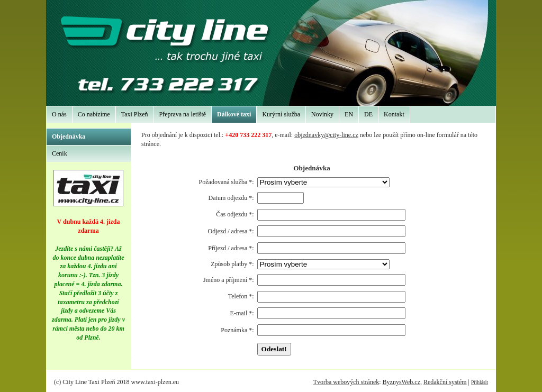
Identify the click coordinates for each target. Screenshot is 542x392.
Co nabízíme (94, 114)
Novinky (322, 114)
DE (368, 114)
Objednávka (69, 136)
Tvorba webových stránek (346, 382)
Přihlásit (480, 382)
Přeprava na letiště (182, 114)
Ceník (60, 153)
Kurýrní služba (281, 114)
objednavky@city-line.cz (326, 135)
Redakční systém (445, 382)
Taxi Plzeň (135, 114)
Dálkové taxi (234, 114)
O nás (59, 114)
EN (349, 114)
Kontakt (394, 114)
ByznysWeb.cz (401, 382)
